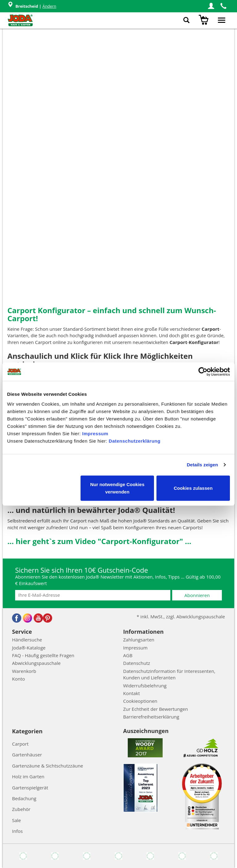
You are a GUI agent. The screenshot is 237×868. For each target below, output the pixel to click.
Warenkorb (24, 671)
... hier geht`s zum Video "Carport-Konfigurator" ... (99, 541)
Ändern (49, 6)
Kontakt (131, 693)
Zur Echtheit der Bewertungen (156, 709)
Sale (17, 820)
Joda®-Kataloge (29, 648)
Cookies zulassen (193, 488)
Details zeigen (202, 465)
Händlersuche (27, 640)
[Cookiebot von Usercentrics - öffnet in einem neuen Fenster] (203, 372)
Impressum (95, 433)
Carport (20, 744)
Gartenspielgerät (30, 788)
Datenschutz (137, 663)
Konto (19, 679)
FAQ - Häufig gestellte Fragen (43, 655)
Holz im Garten (28, 776)
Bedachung (24, 798)
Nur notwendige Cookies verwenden (117, 488)
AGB (128, 655)
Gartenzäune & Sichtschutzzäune (48, 766)
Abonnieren (197, 595)
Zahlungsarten (139, 640)
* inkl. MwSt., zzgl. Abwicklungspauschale (181, 616)
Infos (17, 831)
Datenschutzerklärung (135, 441)
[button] (211, 6)
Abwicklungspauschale (36, 663)
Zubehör (21, 809)
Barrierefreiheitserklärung (151, 717)
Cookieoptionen (140, 701)
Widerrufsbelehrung (145, 686)
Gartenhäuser (27, 755)
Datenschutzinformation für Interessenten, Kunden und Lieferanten (169, 674)
